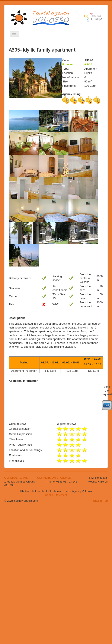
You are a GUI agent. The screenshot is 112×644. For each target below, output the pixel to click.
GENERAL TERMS (16, 478)
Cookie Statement (56, 495)
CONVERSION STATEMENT (55, 478)
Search (9, 92)
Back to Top (100, 501)
